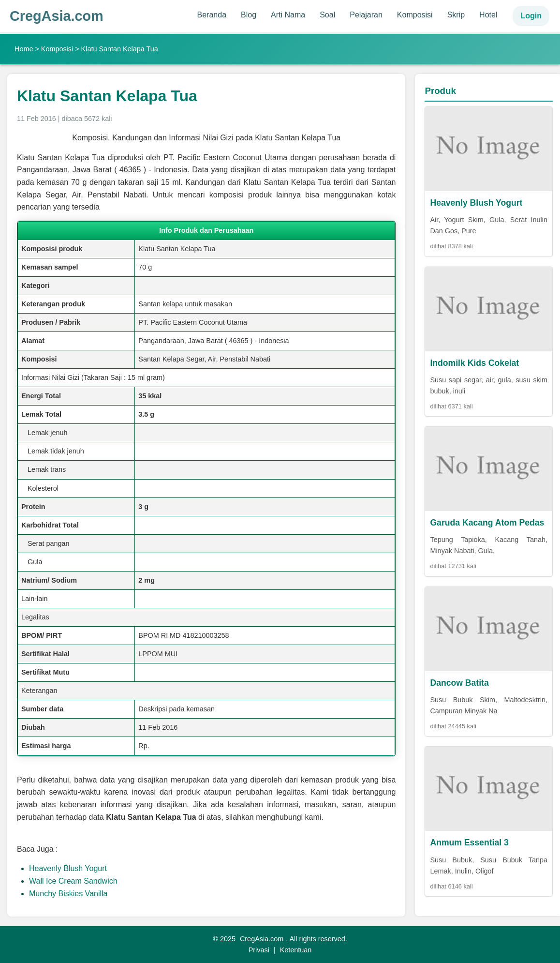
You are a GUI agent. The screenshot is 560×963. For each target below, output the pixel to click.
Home (24, 49)
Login (531, 16)
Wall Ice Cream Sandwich (73, 881)
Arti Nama (288, 15)
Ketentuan (296, 950)
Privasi (259, 950)
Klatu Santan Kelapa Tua (107, 96)
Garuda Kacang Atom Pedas (487, 523)
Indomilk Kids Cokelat (474, 363)
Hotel (488, 15)
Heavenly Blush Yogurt (68, 868)
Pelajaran (366, 15)
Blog (249, 15)
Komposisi (415, 15)
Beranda (212, 15)
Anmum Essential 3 (469, 843)
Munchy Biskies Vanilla (68, 894)
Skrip (456, 15)
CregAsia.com (57, 16)
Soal (327, 15)
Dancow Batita (459, 683)
